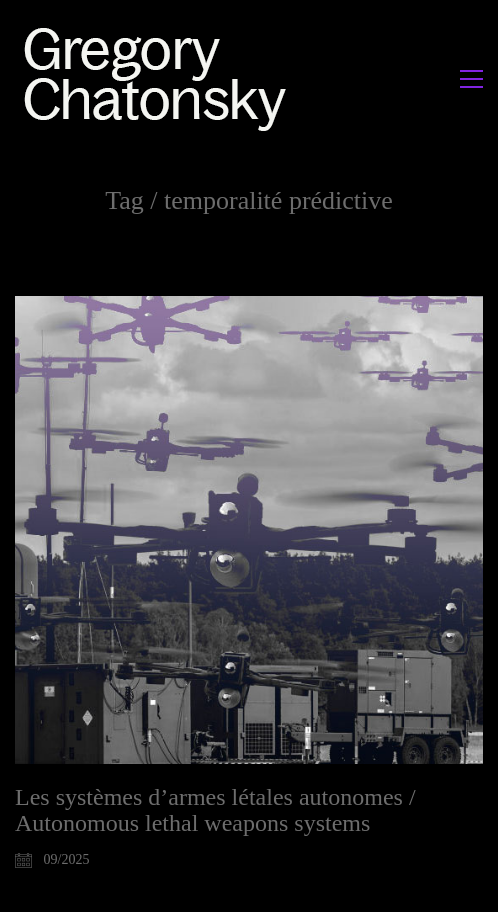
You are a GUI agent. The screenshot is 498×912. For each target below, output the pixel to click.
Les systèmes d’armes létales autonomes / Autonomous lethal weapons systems (215, 810)
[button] (471, 79)
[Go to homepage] (160, 78)
